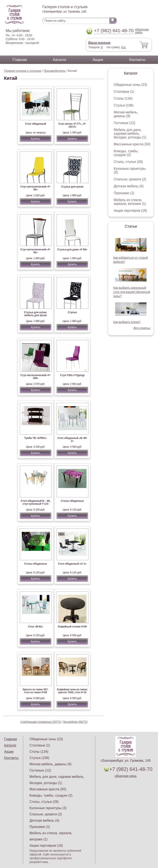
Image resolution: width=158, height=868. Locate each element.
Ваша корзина (99, 43)
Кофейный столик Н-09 (72, 627)
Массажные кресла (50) (132, 144)
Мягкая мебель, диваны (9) (126, 114)
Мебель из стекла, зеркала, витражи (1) (130, 202)
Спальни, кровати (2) (130, 179)
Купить (36, 139)
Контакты (137, 60)
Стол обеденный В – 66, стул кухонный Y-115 (36, 502)
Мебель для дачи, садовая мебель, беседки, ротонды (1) (130, 134)
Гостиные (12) (124, 123)
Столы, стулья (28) (128, 162)
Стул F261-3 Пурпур (72, 375)
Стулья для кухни (72, 187)
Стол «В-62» (36, 627)
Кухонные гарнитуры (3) (48, 808)
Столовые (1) (124, 92)
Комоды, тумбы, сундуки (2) (126, 153)
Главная (20, 60)
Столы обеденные (72, 501)
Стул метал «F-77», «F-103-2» (72, 125)
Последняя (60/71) (75, 722)
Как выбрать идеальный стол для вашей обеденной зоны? (132, 292)
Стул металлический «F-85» (35, 188)
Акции (98, 60)
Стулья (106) (124, 105)
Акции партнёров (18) (130, 211)
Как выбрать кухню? (127, 322)
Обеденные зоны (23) (130, 85)
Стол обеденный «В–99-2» (72, 440)
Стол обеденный (36, 124)
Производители (54, 71)
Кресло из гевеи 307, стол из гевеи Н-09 (36, 691)
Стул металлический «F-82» (35, 251)
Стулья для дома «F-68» (72, 250)
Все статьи (142, 328)
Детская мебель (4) (129, 186)
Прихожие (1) (124, 193)
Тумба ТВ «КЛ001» (36, 438)
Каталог (60, 60)
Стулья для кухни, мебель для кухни (36, 314)
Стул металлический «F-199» (35, 377)
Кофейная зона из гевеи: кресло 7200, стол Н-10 (72, 691)
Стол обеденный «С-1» (72, 564)
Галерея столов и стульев (23, 71)
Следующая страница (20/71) (41, 722)
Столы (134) (123, 98)
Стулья (72, 312)
